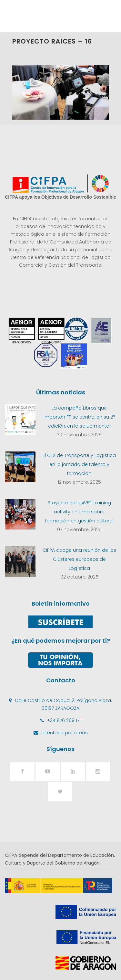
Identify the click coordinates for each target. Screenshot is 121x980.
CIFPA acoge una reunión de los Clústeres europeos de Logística (79, 559)
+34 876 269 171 (64, 720)
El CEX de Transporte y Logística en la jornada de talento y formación (79, 464)
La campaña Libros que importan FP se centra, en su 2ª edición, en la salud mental (79, 417)
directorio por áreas (65, 733)
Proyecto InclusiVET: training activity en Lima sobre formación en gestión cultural (79, 512)
